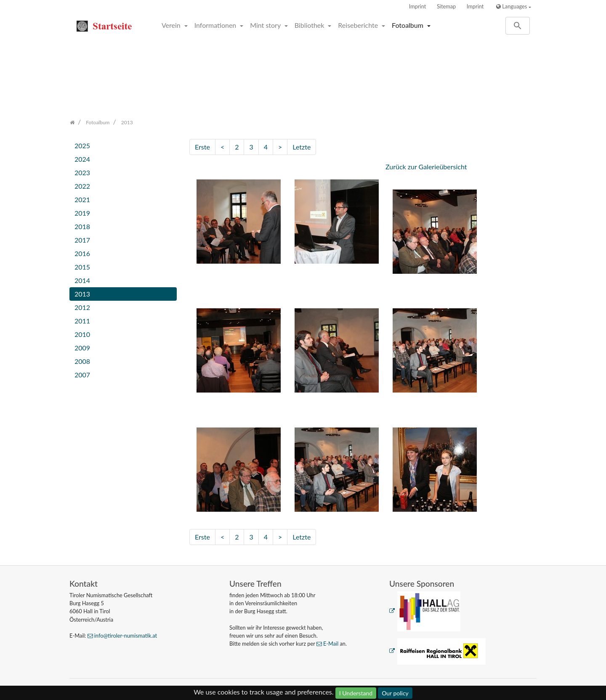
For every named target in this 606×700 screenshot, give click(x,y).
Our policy (395, 693)
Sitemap (446, 6)
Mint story (266, 25)
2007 (82, 375)
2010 (82, 334)
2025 (82, 146)
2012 (82, 307)
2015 (82, 267)
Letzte (302, 147)
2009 (82, 348)
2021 (82, 199)
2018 (82, 226)
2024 (82, 159)
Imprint (418, 6)
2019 (82, 213)
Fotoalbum (408, 25)
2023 (82, 172)
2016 (82, 253)
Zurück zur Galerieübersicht (426, 167)
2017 (82, 240)
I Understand (356, 693)
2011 (82, 321)
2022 (82, 186)
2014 (82, 280)
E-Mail (331, 644)
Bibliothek (310, 25)
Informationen (216, 25)
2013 (82, 294)
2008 (82, 361)
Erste (202, 147)
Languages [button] (512, 6)
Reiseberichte (359, 25)
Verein (172, 25)
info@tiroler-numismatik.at (126, 636)
